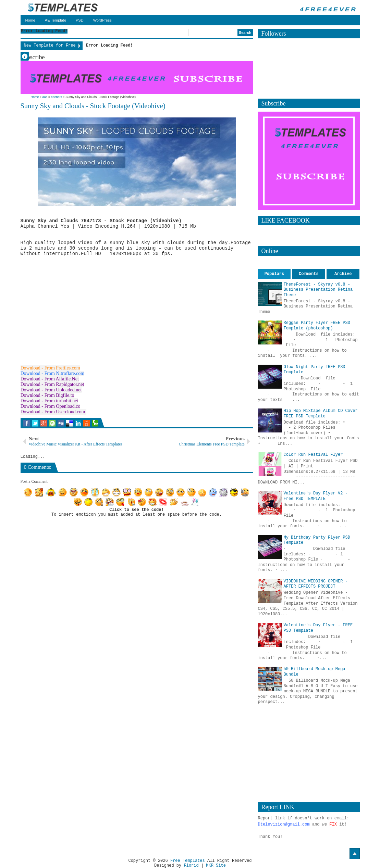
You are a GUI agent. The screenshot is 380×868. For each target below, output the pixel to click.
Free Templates (188, 861)
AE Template (56, 20)
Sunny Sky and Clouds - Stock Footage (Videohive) (93, 106)
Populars (274, 274)
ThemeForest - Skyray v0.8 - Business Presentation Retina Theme (318, 290)
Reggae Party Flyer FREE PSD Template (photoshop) (317, 326)
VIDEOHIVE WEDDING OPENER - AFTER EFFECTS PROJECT (316, 584)
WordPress (102, 20)
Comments (309, 274)
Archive (343, 274)
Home (30, 20)
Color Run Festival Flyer (313, 455)
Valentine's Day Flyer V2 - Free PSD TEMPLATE (316, 496)
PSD (80, 20)
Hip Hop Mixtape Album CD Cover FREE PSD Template (321, 414)
